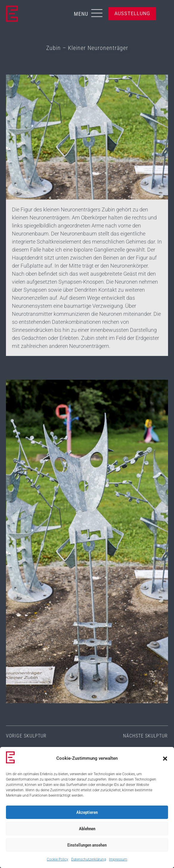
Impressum (118, 859)
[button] (165, 759)
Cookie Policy (58, 859)
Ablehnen (87, 829)
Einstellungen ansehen (87, 845)
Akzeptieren (87, 812)
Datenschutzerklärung (89, 859)
